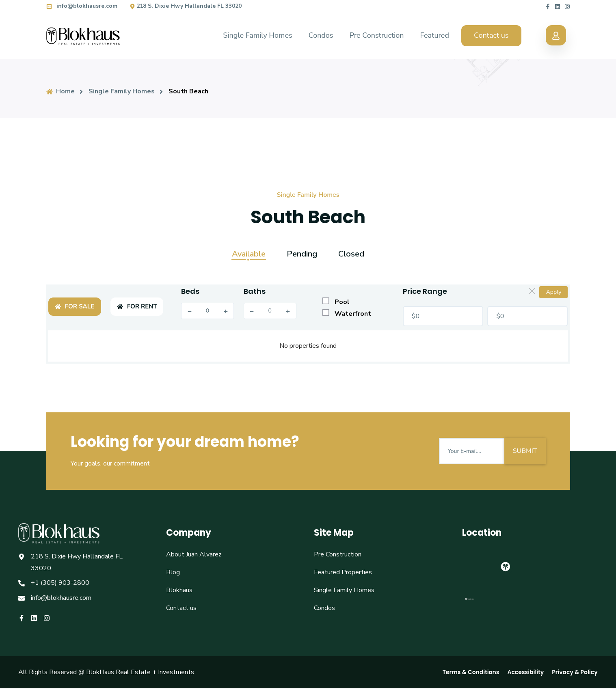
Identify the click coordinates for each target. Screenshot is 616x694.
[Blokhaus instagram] (567, 6)
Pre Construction (377, 35)
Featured (434, 35)
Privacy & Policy (575, 672)
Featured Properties (343, 572)
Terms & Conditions (471, 672)
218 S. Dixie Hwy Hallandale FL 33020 (186, 6)
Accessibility (525, 672)
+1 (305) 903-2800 (60, 583)
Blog (173, 572)
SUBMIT (525, 451)
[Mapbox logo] (469, 602)
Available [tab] (249, 254)
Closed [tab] (351, 254)
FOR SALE (75, 306)
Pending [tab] (302, 254)
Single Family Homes (257, 35)
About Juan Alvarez (194, 554)
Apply (554, 292)
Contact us (491, 35)
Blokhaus (179, 590)
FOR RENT (137, 306)
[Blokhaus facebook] (548, 6)
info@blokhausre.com (82, 6)
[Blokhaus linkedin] (558, 6)
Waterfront (347, 314)
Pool (336, 302)
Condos (321, 35)
